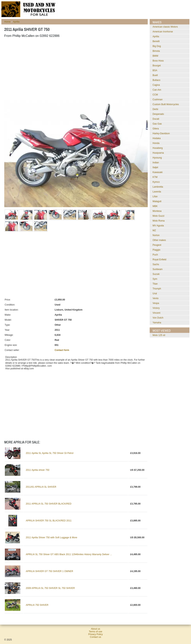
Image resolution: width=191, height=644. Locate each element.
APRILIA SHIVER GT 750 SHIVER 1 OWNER (49, 571)
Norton (156, 235)
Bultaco (156, 80)
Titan (155, 284)
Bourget (157, 66)
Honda (156, 143)
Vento (156, 298)
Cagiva (156, 85)
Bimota (156, 51)
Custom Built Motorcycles (166, 104)
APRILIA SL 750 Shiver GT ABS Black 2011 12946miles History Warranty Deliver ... (69, 554)
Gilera (156, 129)
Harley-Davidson (161, 133)
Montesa (157, 211)
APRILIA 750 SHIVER (37, 605)
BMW (155, 56)
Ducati (156, 119)
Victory (156, 308)
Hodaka (157, 138)
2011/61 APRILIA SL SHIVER (41, 487)
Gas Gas (157, 124)
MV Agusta (158, 226)
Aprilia (16, 22)
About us (95, 629)
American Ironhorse (163, 32)
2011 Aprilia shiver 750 (38, 470)
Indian (156, 163)
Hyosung (157, 158)
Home (7, 22)
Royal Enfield (159, 260)
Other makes (159, 240)
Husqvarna (158, 153)
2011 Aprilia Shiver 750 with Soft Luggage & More (52, 538)
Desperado (158, 114)
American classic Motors (165, 27)
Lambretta (158, 187)
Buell (155, 75)
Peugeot (157, 245)
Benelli (156, 41)
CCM (155, 95)
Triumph (157, 289)
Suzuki (156, 274)
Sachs (156, 264)
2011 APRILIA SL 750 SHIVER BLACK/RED (49, 504)
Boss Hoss (158, 61)
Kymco (156, 182)
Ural (155, 293)
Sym (155, 279)
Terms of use (96, 632)
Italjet (155, 167)
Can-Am (157, 90)
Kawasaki (158, 172)
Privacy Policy (96, 634)
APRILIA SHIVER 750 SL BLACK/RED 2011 (49, 521)
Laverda (157, 192)
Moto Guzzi (158, 216)
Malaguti (157, 201)
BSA (155, 70)
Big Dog (157, 46)
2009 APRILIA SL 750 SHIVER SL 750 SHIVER (50, 588)
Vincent (156, 313)
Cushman (158, 100)
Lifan (155, 196)
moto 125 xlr (159, 335)
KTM (155, 177)
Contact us (95, 637)
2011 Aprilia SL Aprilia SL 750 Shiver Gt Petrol (50, 453)
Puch (155, 255)
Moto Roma (159, 221)
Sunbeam (158, 269)
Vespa (156, 303)
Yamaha (157, 323)
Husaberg (158, 148)
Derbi (155, 109)
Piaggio (156, 250)
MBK (155, 206)
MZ (154, 230)
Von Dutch (158, 318)
